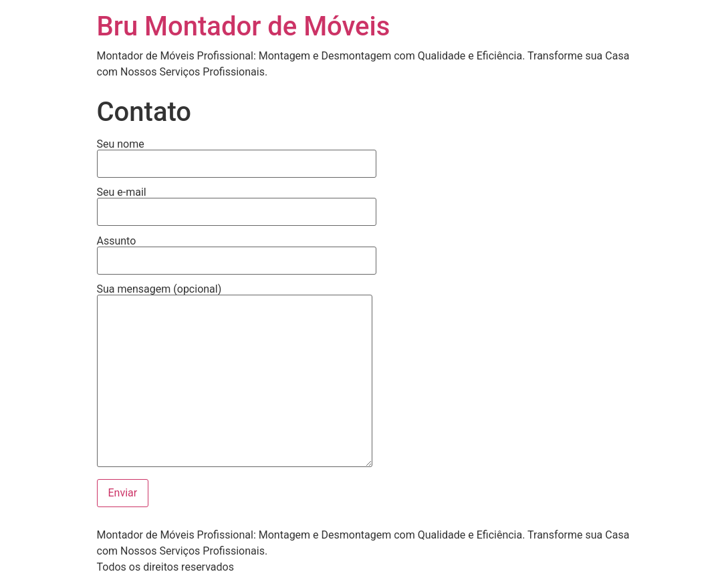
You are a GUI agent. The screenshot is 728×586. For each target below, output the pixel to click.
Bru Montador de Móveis (244, 26)
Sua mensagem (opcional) (235, 377)
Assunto (237, 251)
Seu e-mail (237, 202)
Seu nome (237, 154)
